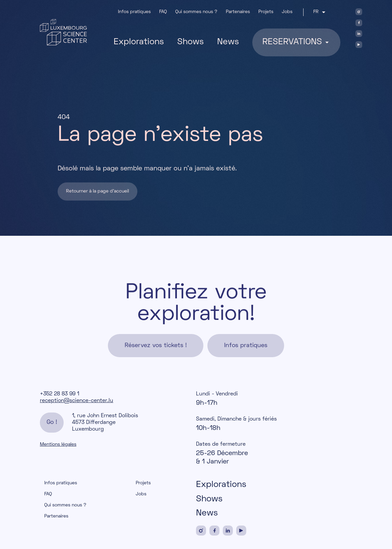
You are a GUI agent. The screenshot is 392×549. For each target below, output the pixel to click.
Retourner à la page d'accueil (97, 191)
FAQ (163, 12)
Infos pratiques (134, 12)
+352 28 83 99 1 (59, 394)
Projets (266, 12)
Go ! (52, 422)
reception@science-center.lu (77, 401)
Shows (190, 42)
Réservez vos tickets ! (156, 346)
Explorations (139, 42)
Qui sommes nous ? (196, 12)
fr (315, 12)
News (228, 42)
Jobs (287, 12)
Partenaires (238, 12)
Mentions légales (58, 445)
